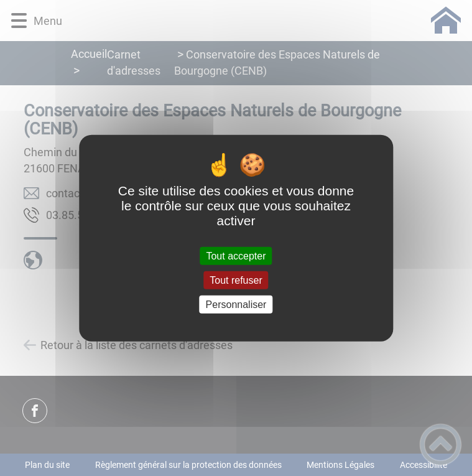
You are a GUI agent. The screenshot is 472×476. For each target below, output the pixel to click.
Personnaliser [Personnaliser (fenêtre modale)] (236, 305)
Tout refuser (236, 280)
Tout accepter (236, 255)
